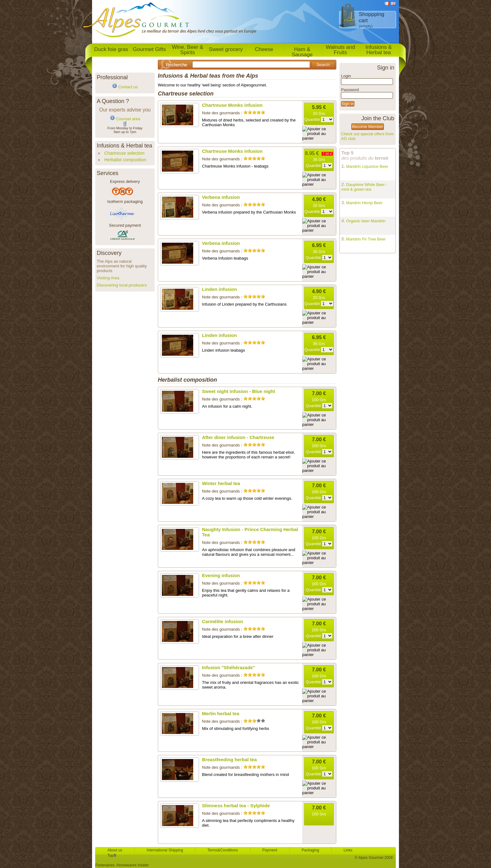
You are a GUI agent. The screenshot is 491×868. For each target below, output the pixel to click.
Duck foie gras (111, 49)
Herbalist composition (125, 160)
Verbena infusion (221, 197)
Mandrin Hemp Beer (364, 203)
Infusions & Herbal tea (379, 50)
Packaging (310, 850)
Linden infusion (220, 289)
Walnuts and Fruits (340, 50)
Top (112, 855)
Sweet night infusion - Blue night (238, 391)
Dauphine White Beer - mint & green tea (364, 187)
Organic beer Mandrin (366, 221)
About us (115, 850)
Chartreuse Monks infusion (232, 105)
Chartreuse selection (124, 153)
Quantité (319, 119)
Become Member (368, 127)
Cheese (264, 49)
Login (346, 76)
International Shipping (165, 850)
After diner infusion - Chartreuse (238, 437)
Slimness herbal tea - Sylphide (236, 806)
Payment (270, 850)
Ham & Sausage (302, 52)
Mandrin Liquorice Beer (367, 166)
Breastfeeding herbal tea (229, 759)
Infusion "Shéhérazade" (228, 667)
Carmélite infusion (222, 621)
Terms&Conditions (222, 850)
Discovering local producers (122, 285)
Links (348, 850)
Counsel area (128, 119)
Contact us (128, 87)
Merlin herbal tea (221, 713)
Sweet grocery (226, 49)
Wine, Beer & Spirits (188, 50)
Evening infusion (221, 575)
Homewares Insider (133, 865)
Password (350, 90)
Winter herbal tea (221, 483)
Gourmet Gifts (149, 49)
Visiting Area (108, 278)
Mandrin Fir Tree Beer (366, 239)
